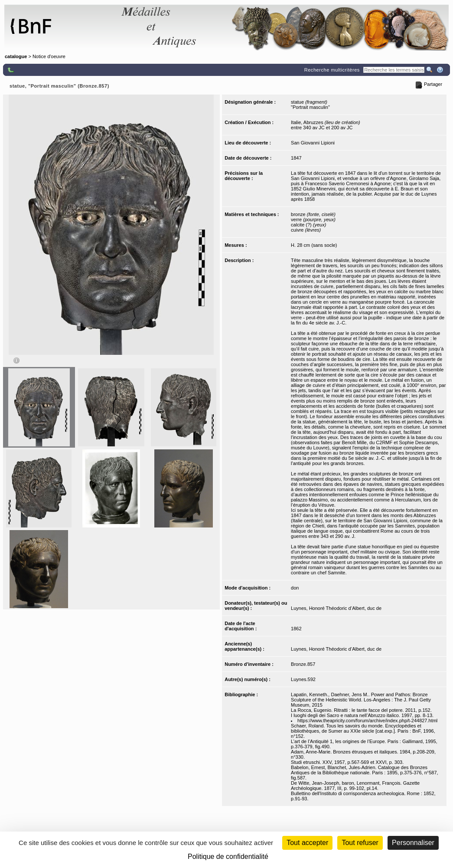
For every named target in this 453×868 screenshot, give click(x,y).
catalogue (16, 56)
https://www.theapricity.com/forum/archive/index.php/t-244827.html (367, 721)
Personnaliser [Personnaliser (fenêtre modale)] (413, 843)
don (295, 588)
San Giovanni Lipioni (313, 143)
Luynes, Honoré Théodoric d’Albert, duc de (336, 608)
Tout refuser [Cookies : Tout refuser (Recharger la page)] (360, 843)
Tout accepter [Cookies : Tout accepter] (307, 843)
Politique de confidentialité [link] (228, 857)
